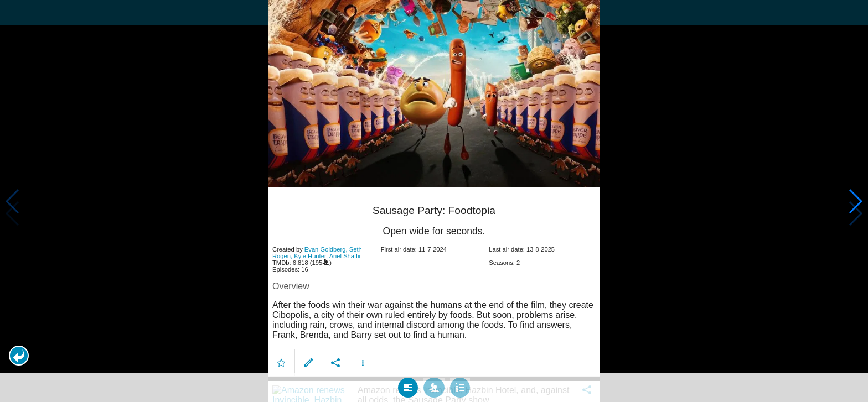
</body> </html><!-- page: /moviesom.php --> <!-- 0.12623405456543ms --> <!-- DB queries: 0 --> (434, 201)
